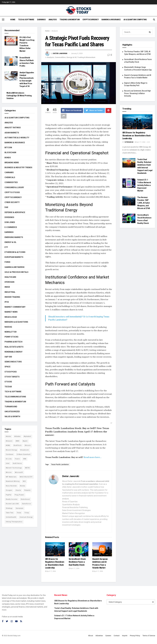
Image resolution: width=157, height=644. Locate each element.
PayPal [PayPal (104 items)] (9, 495)
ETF (6, 247)
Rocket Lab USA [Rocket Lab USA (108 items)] (12, 504)
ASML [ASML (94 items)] (8, 445)
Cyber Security (12, 202)
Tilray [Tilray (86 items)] (27, 513)
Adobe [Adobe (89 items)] (8, 436)
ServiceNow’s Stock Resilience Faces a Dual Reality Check (77, 562)
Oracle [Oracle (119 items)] (18, 490)
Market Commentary (15, 307)
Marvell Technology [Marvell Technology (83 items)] (14, 468)
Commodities (60, 57)
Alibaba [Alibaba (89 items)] (17, 436)
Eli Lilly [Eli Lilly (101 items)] (9, 459)
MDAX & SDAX (11, 317)
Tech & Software (26, 20)
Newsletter (11, 332)
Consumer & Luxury (14, 187)
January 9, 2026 (77, 53)
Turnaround (11, 407)
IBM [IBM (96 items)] (25, 459)
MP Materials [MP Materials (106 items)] (11, 477)
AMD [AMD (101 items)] (18, 441)
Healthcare (10, 277)
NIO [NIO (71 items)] (24, 481)
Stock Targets (12, 377)
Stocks (8, 382)
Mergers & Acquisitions (16, 322)
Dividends (9, 217)
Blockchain (10, 152)
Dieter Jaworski (60, 53)
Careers (108, 636)
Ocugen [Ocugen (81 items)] (9, 490)
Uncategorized (12, 412)
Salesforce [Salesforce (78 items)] (26, 504)
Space (7, 367)
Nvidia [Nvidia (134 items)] (23, 486)
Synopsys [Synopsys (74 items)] (20, 508)
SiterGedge (129, 142)
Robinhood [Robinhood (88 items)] (25, 499)
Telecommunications (15, 397)
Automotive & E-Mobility (17, 138)
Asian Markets (12, 133)
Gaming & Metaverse (15, 267)
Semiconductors (13, 362)
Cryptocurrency (91, 20)
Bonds (8, 158)
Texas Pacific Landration (60, 465)
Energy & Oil (72, 57)
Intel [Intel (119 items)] (8, 463)
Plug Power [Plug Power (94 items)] (19, 495)
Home (13, 20)
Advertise (99, 636)
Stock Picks (11, 372)
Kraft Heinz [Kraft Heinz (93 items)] (17, 463)
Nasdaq (8, 327)
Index (7, 287)
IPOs (7, 302)
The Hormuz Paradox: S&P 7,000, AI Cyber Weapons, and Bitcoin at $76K (144, 203)
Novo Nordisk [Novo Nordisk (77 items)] (11, 486)
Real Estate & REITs (14, 347)
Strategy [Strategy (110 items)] (9, 508)
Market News (11, 312)
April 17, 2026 (50, 571)
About (91, 636)
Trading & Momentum (70, 20)
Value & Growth (12, 417)
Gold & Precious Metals (16, 272)
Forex (7, 262)
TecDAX (8, 387)
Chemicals (10, 177)
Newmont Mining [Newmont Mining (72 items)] (13, 481)
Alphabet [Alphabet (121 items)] (27, 436)
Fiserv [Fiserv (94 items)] (17, 459)
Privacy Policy (135, 636)
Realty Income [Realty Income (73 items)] (12, 499)
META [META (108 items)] (27, 468)
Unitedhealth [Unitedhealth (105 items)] (11, 517)
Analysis (53, 20)
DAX (6, 207)
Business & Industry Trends (18, 167)
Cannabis (9, 172)
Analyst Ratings (13, 128)
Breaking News (12, 163)
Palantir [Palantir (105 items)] (27, 490)
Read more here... (93, 457)
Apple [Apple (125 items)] (25, 441)
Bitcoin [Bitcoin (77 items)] (28, 445)
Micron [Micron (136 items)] (9, 472)
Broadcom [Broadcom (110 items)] (25, 450)
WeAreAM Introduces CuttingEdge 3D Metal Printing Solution (19, 96)
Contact (117, 636)
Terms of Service (149, 636)
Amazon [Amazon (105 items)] (9, 441)
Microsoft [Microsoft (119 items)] (19, 472)
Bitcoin (8, 148)
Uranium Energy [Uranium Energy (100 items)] (26, 517)
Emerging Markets (14, 237)
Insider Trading (12, 297)
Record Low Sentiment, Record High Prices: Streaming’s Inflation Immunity (137, 93)
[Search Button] (150, 32)
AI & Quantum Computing (135, 20)
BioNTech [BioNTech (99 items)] (18, 445)
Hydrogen (9, 282)
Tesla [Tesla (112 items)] (19, 513)
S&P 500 (8, 357)
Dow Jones (10, 222)
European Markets (14, 257)
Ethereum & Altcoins (15, 252)
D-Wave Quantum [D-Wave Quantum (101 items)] (24, 454)
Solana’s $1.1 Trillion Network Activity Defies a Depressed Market (144, 185)
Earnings (41, 20)
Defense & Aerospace (15, 212)
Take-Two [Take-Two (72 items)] (10, 513)
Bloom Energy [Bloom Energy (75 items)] (11, 450)
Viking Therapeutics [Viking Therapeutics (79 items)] (14, 522)
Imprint (125, 636)
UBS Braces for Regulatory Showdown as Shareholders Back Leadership (136, 136)
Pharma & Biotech (13, 342)
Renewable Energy (13, 352)
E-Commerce (11, 227)
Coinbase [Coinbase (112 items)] (10, 454)
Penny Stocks (11, 337)
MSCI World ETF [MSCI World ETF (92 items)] (26, 477)
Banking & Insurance (111, 20)
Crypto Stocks (12, 192)
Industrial (10, 292)
